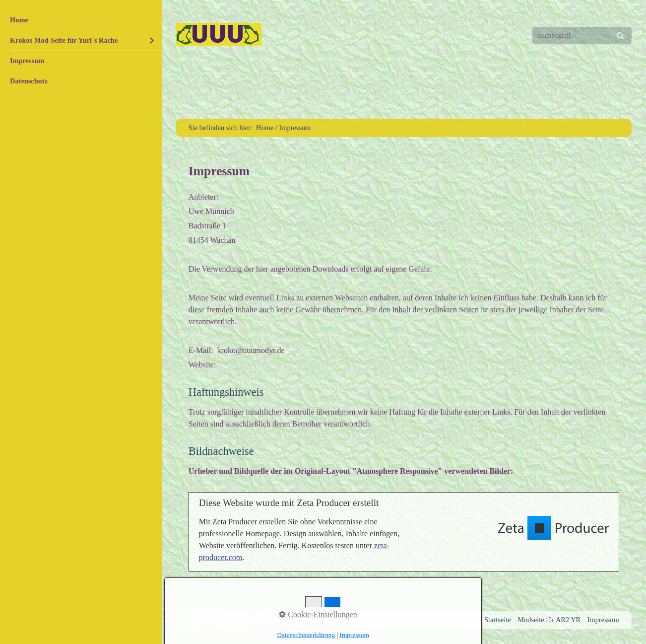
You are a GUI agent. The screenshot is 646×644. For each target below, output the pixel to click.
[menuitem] (81, 20)
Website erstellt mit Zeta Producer (294, 620)
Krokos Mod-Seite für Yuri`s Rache (64, 40)
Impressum (27, 61)
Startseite (498, 620)
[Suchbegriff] (582, 35)
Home (19, 20)
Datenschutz (29, 81)
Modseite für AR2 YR (549, 620)
